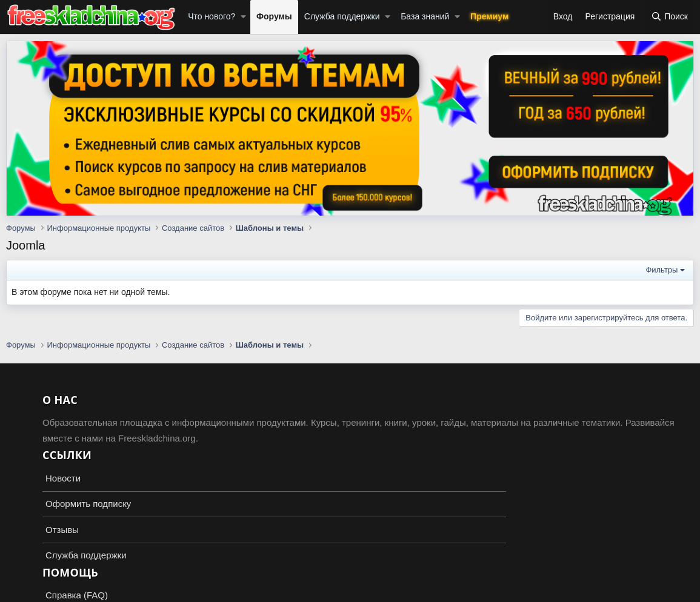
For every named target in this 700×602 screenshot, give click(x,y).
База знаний (425, 16)
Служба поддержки (342, 16)
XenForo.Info (76, 591)
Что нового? (212, 16)
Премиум (489, 16)
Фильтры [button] (662, 270)
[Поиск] (669, 17)
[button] (243, 17)
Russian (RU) (37, 559)
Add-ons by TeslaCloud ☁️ (350, 581)
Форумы (274, 16)
